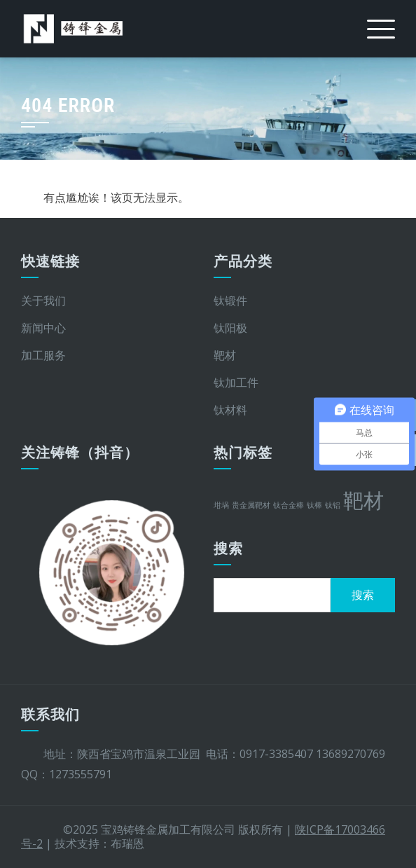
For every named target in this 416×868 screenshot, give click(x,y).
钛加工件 (236, 383)
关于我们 (43, 301)
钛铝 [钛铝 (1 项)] (333, 505)
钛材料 (230, 410)
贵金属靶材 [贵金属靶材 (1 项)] (251, 505)
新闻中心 (43, 328)
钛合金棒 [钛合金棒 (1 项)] (289, 505)
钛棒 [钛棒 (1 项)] (314, 505)
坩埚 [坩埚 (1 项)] (221, 505)
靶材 (225, 355)
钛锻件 (230, 301)
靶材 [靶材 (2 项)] (363, 500)
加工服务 (43, 355)
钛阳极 (230, 328)
